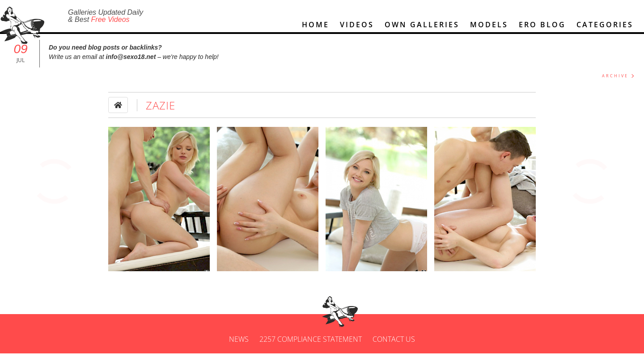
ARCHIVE (615, 83)
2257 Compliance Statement (311, 347)
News (239, 347)
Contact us (394, 347)
